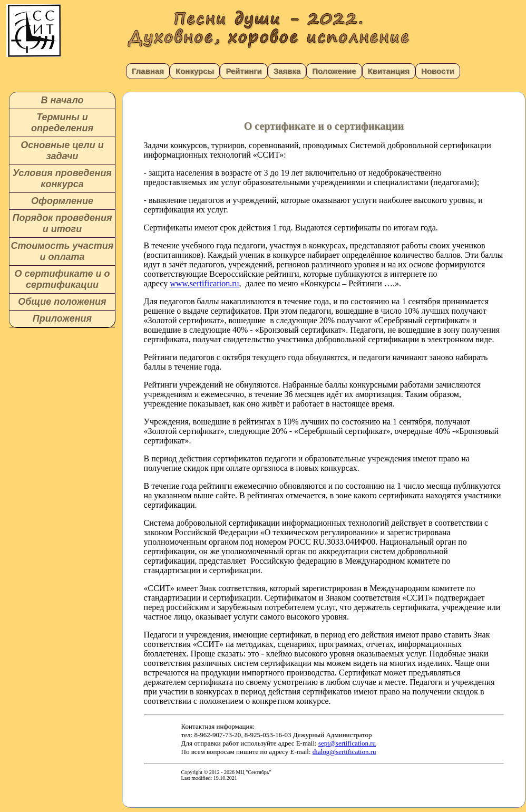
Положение (334, 71)
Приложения (62, 318)
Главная (148, 71)
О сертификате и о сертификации (62, 279)
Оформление (62, 201)
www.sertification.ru (204, 283)
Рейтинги (243, 71)
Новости (438, 71)
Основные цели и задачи (62, 151)
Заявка (287, 71)
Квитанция (389, 71)
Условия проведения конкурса (62, 178)
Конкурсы (195, 71)
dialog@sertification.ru (344, 752)
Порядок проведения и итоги (62, 223)
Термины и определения (62, 123)
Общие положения (62, 302)
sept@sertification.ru (347, 743)
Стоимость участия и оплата (62, 251)
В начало (62, 100)
